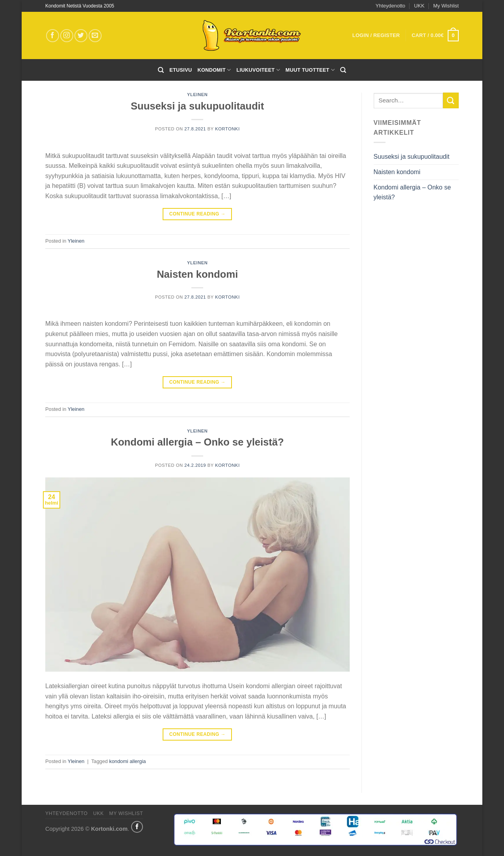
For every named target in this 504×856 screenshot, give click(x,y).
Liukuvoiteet (258, 70)
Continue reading (197, 214)
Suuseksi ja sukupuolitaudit (197, 106)
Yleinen (197, 95)
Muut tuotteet (310, 70)
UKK (419, 6)
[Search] (161, 70)
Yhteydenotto (390, 6)
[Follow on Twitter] (81, 36)
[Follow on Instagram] (67, 36)
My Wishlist (446, 6)
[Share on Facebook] (137, 827)
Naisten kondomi (197, 274)
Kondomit (214, 70)
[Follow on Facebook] (53, 36)
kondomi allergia (127, 761)
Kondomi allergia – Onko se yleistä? (198, 442)
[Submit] (451, 100)
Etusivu (181, 70)
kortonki (227, 129)
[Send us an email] (95, 36)
